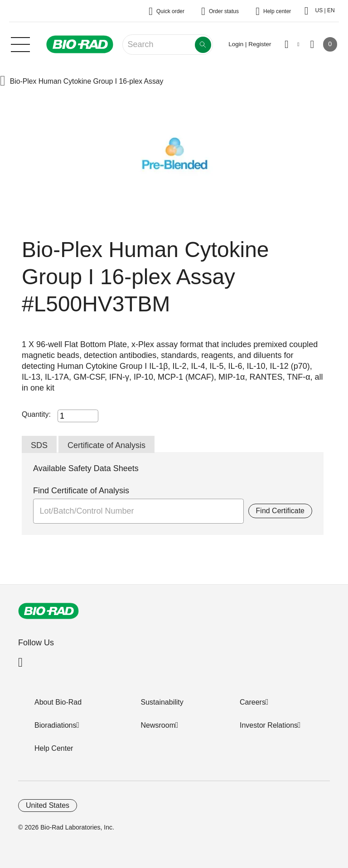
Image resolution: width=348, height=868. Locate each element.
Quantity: (36, 414)
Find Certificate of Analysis (81, 491)
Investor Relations (269, 725)
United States (48, 805)
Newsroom (158, 725)
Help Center (54, 748)
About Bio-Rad (58, 702)
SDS (39, 445)
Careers (253, 702)
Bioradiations (56, 725)
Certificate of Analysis (106, 445)
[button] (3, 82)
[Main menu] (20, 43)
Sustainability (162, 702)
